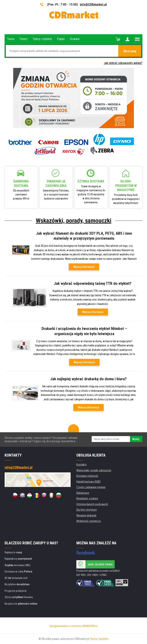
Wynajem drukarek (86, 515)
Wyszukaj (130, 51)
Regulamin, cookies (87, 498)
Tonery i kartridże (99, 639)
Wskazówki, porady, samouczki (74, 221)
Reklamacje (83, 493)
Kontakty (81, 465)
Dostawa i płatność (87, 476)
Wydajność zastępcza (89, 521)
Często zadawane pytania (91, 487)
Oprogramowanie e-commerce (66, 626)
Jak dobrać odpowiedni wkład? (123, 63)
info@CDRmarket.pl (93, 4)
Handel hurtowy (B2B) (89, 482)
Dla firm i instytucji (87, 510)
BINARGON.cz (91, 626)
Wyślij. (136, 439)
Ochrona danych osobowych (92, 504)
